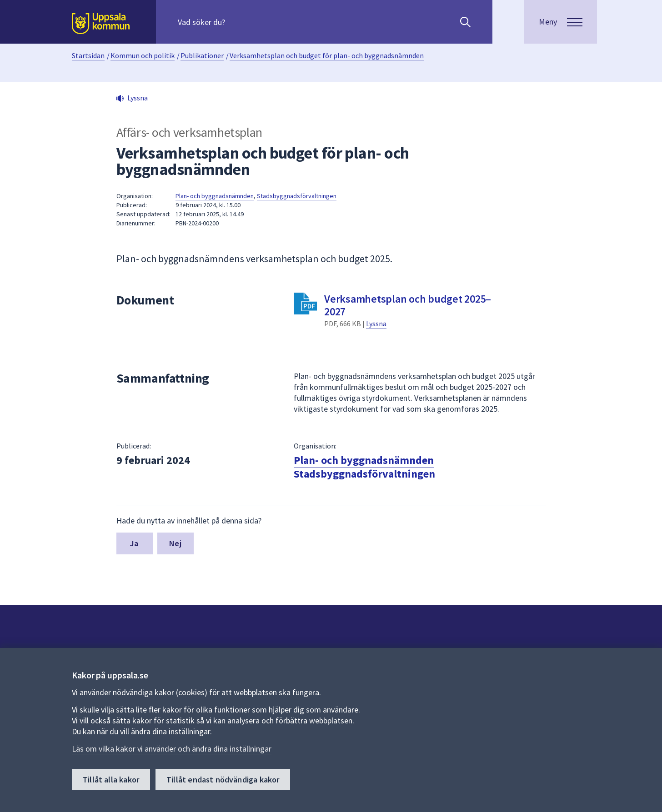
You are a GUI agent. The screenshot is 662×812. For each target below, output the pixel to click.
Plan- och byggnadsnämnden (215, 196)
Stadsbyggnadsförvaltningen (297, 196)
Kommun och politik (143, 55)
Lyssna (376, 324)
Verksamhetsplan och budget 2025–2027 (408, 305)
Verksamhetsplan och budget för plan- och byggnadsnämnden (327, 55)
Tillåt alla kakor (111, 780)
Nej (175, 543)
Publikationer (202, 55)
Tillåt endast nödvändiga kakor (223, 780)
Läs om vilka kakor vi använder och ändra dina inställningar (172, 749)
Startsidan (88, 55)
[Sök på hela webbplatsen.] (236, 22)
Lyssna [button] (138, 98)
